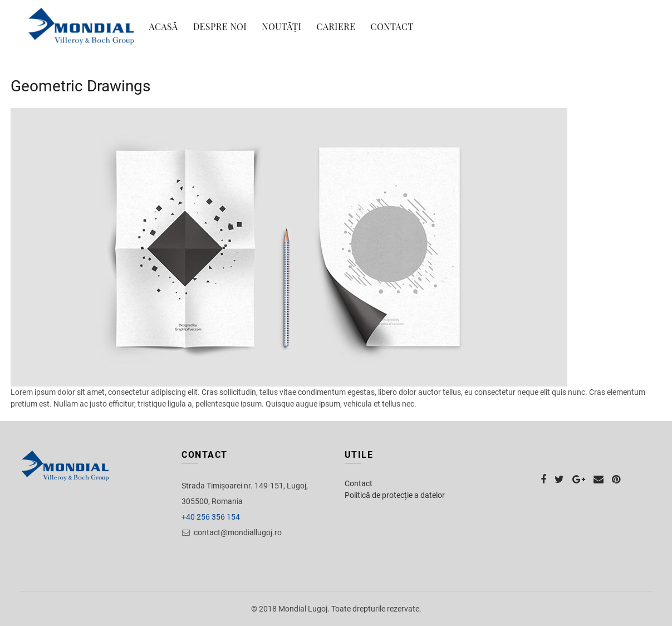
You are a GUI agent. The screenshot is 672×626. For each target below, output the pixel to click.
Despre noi (220, 26)
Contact (392, 26)
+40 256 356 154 (211, 517)
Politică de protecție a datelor (395, 495)
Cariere (336, 26)
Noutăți (281, 26)
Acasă (164, 26)
